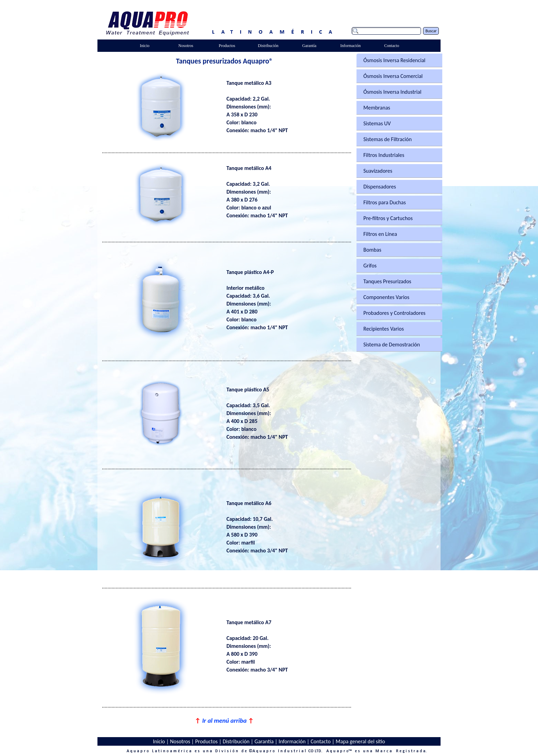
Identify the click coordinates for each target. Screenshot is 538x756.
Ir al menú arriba (224, 720)
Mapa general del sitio (360, 741)
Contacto (320, 741)
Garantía (264, 741)
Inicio (159, 741)
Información (292, 741)
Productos (207, 741)
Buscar (431, 31)
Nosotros (180, 741)
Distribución (236, 741)
